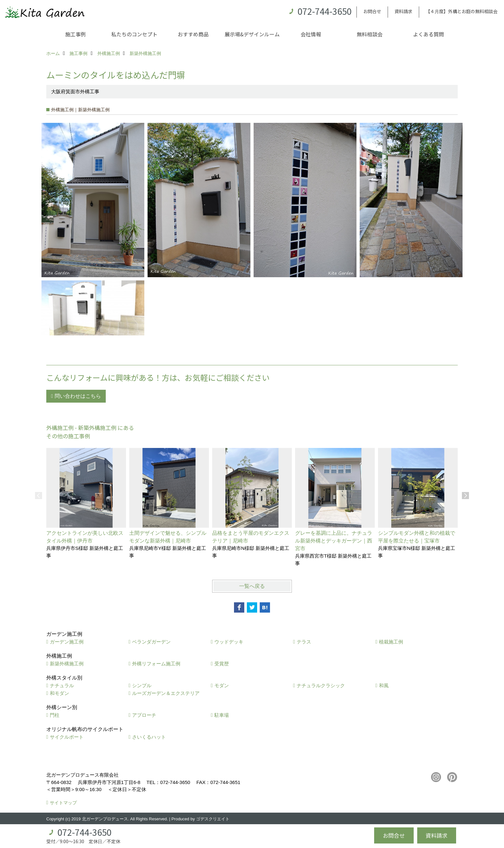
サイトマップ (63, 803)
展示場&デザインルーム (252, 34)
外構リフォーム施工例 (156, 664)
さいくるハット (149, 737)
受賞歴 (222, 664)
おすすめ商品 (193, 34)
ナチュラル (62, 685)
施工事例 (76, 34)
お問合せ (372, 11)
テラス (304, 642)
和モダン (59, 693)
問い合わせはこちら (78, 396)
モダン (222, 685)
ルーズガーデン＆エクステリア (166, 693)
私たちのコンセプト (134, 34)
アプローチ (144, 715)
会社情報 (311, 34)
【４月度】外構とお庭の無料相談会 (462, 11)
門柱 (55, 715)
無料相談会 (370, 34)
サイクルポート (67, 737)
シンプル (142, 685)
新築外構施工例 (67, 664)
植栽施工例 (391, 642)
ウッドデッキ (229, 642)
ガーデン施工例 (67, 642)
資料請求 (403, 11)
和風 (384, 685)
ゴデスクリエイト (213, 819)
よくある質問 (428, 34)
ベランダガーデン (151, 642)
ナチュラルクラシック (321, 685)
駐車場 (222, 715)
